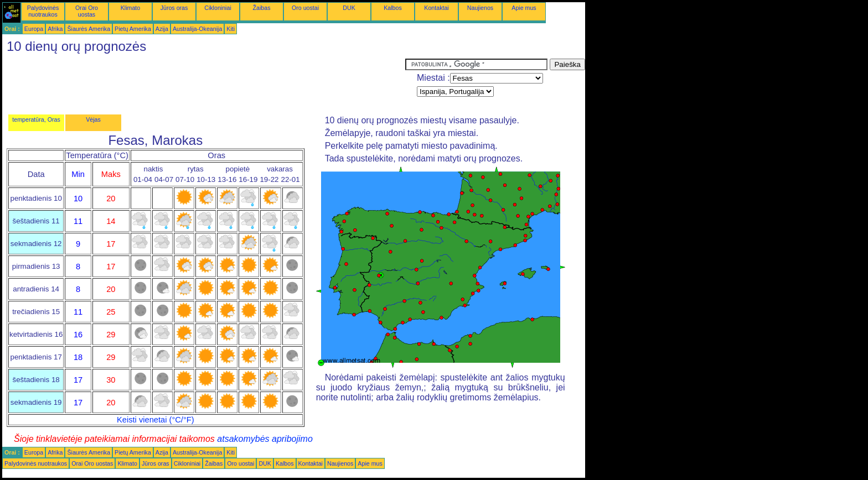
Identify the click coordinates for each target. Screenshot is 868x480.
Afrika (55, 29)
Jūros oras (174, 8)
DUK (349, 8)
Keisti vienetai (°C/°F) (156, 420)
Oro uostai (305, 8)
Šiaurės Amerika (89, 29)
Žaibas (262, 8)
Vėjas (93, 119)
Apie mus (524, 8)
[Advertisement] (204, 84)
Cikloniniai (218, 8)
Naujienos (480, 8)
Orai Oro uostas (87, 11)
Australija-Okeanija (197, 29)
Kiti (231, 29)
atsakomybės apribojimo (265, 439)
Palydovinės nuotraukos (43, 11)
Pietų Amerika (133, 29)
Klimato (131, 8)
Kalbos (393, 8)
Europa (34, 29)
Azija (162, 29)
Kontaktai (436, 8)
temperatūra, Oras (36, 119)
